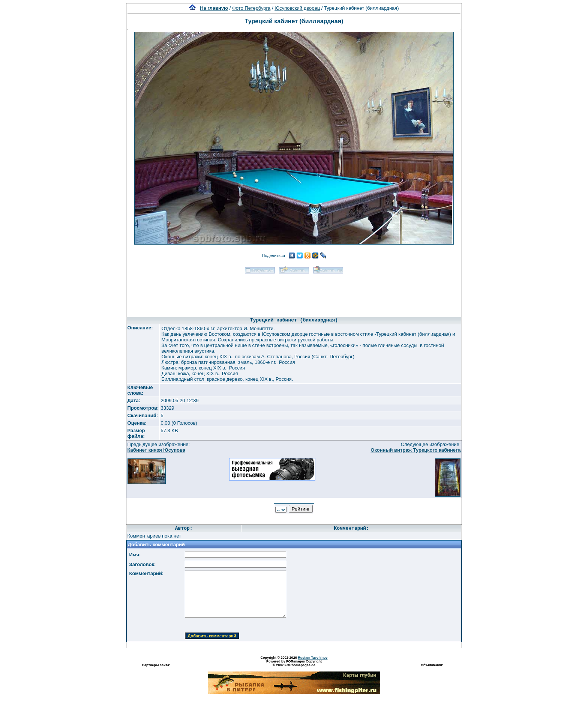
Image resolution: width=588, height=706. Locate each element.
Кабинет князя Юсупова (157, 450)
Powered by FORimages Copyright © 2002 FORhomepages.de (294, 663)
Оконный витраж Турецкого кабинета (415, 450)
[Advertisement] (294, 292)
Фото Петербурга (251, 8)
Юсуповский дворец (297, 8)
